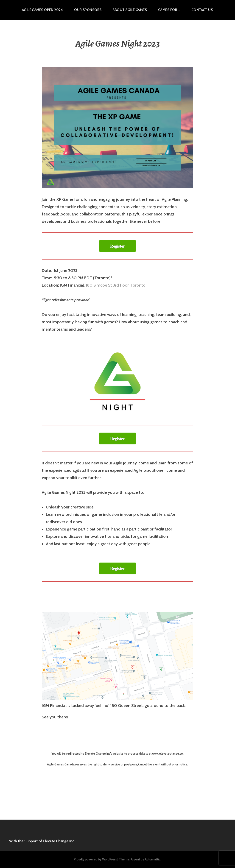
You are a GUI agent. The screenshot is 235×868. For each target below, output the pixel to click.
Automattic (153, 859)
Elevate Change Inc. (59, 841)
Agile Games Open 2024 (42, 10)
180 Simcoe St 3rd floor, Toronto (116, 285)
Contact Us (202, 10)
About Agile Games (130, 10)
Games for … (169, 10)
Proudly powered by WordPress (95, 859)
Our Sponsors (88, 10)
